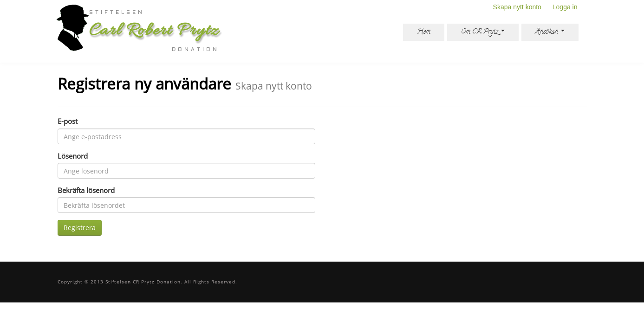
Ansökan (550, 32)
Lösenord (73, 156)
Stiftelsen (117, 13)
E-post (68, 121)
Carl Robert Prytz (154, 31)
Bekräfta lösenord (86, 190)
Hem (424, 32)
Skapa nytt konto (517, 7)
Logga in (565, 7)
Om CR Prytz (483, 32)
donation (195, 50)
